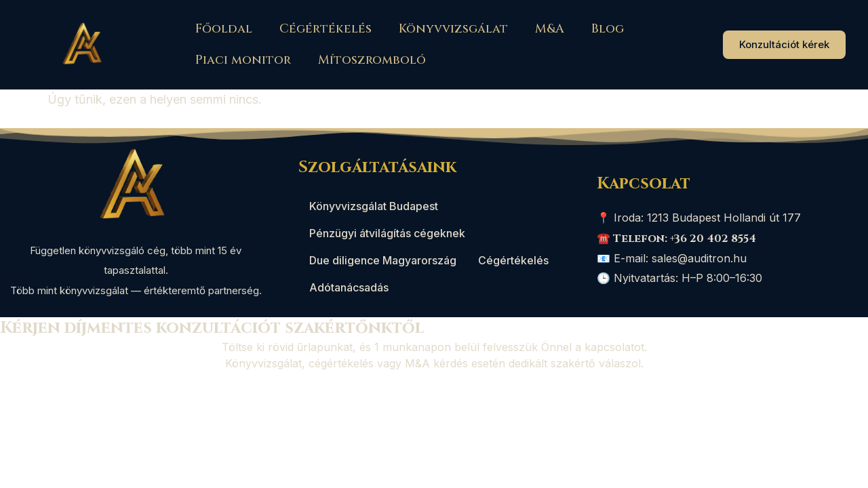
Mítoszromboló (372, 60)
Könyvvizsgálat (453, 29)
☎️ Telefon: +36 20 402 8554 (676, 239)
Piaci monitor (243, 60)
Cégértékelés (325, 29)
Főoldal (224, 29)
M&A (550, 29)
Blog (608, 29)
